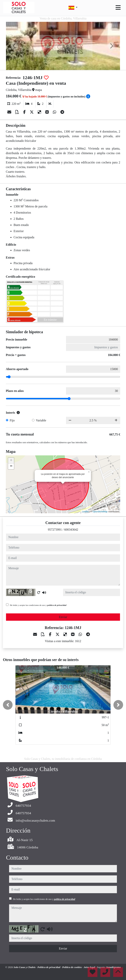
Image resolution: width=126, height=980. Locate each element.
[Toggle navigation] (118, 8)
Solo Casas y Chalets (25, 967)
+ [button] (11, 461)
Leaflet (85, 512)
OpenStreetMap (100, 512)
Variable (41, 420)
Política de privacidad (49, 967)
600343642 (71, 530)
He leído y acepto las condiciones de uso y (38, 605)
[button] (8, 705)
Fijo (12, 420)
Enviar (63, 617)
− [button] (11, 466)
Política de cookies (72, 967)
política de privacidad (57, 605)
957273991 (55, 530)
